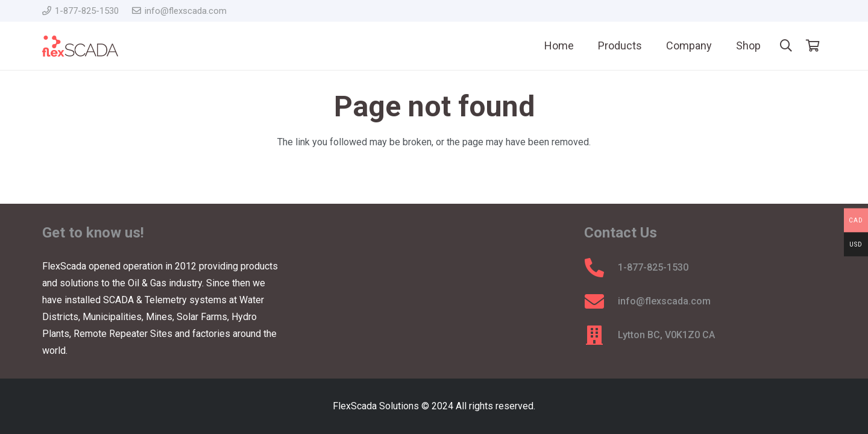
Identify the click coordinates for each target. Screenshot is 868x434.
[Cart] (813, 46)
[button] (786, 46)
